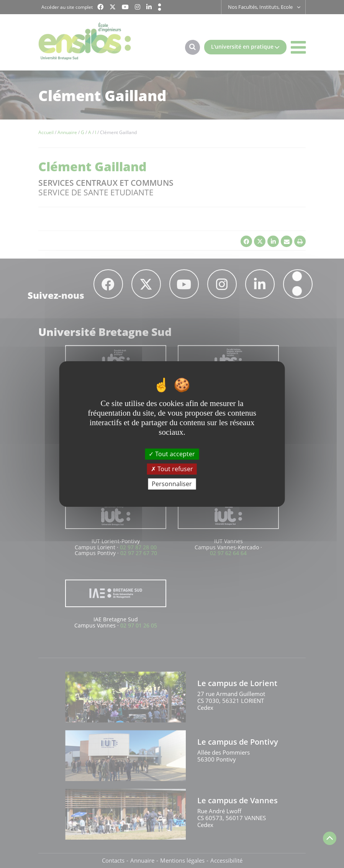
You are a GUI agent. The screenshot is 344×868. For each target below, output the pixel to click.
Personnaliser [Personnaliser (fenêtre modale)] (172, 484)
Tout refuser (172, 469)
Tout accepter (172, 454)
